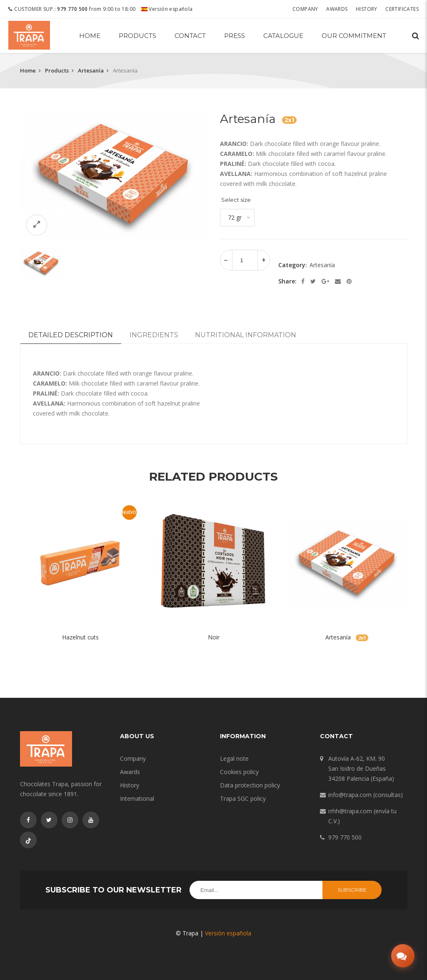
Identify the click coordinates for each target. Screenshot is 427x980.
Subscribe (352, 890)
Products (137, 36)
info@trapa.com (350, 795)
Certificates (402, 9)
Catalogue (283, 36)
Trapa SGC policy (243, 798)
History (367, 9)
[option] (114, 175)
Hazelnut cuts (80, 637)
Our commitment (354, 36)
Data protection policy (250, 785)
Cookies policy (239, 772)
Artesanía (91, 70)
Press (235, 36)
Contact (190, 36)
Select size (236, 200)
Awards (337, 9)
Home (90, 36)
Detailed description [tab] (71, 335)
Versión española (167, 9)
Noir (214, 637)
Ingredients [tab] (154, 335)
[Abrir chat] (403, 956)
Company (305, 9)
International (137, 798)
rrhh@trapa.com (350, 811)
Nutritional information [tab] (246, 335)
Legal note (234, 758)
